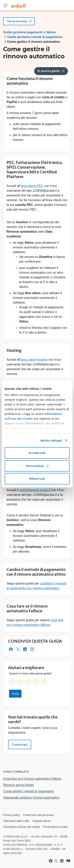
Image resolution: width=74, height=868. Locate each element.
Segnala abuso (42, 821)
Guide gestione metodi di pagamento (35, 37)
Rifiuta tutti (37, 479)
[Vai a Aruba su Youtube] (68, 861)
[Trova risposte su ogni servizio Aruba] (18, 6)
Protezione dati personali (38, 815)
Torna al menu (19, 21)
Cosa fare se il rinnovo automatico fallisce (32, 779)
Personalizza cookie (55, 827)
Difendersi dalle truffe (16, 821)
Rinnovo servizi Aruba (18, 785)
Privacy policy (12, 815)
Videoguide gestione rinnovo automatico (31, 798)
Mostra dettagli (51, 440)
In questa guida (51, 71)
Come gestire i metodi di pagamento (29, 791)
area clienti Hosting (34, 360)
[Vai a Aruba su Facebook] (51, 861)
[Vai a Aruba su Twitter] (56, 861)
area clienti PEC (32, 186)
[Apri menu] (6, 6)
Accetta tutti (37, 453)
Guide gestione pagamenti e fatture (30, 32)
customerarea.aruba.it (35, 490)
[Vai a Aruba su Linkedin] (62, 861)
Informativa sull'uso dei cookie (22, 827)
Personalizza (37, 466)
